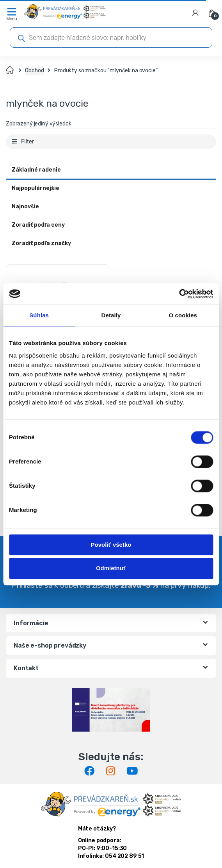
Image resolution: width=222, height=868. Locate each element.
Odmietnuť (111, 568)
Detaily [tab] (111, 315)
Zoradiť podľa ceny (38, 225)
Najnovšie (25, 207)
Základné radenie (36, 170)
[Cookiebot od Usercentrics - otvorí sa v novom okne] (179, 294)
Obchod (34, 71)
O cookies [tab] (183, 315)
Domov (10, 71)
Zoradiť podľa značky (41, 243)
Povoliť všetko (111, 545)
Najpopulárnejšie (36, 188)
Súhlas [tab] (39, 315)
